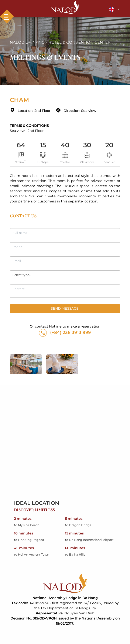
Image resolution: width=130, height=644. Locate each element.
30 (87, 145)
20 (109, 145)
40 (65, 145)
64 (21, 145)
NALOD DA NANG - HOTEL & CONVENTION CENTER (60, 42)
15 (43, 145)
